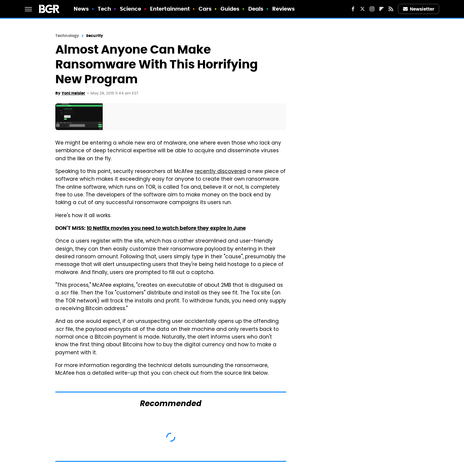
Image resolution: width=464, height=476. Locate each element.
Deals (256, 9)
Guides (230, 9)
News (81, 9)
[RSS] (391, 9)
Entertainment (170, 9)
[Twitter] (362, 9)
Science (131, 9)
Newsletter (419, 9)
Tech (104, 9)
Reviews (284, 9)
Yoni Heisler (73, 93)
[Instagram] (372, 9)
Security (95, 36)
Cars (205, 9)
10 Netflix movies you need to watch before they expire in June (166, 228)
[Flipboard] (381, 9)
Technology (67, 36)
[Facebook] (353, 9)
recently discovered (220, 172)
